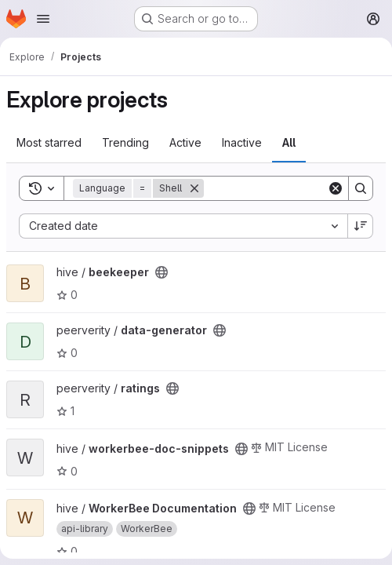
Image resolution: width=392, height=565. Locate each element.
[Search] (361, 188)
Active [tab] (185, 142)
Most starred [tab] (49, 142)
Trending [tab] (125, 142)
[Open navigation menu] (43, 19)
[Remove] (194, 188)
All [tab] (289, 142)
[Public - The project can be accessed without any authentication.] (162, 272)
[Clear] (336, 188)
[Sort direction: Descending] (361, 226)
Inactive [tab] (242, 142)
